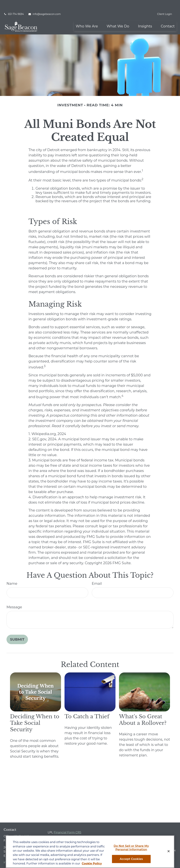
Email (97, 573)
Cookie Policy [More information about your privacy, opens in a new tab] (92, 863)
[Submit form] (17, 629)
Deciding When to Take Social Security (35, 712)
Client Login (165, 4)
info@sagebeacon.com (44, 4)
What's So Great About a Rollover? (143, 709)
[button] (87, 15)
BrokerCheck (147, 829)
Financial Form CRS (68, 822)
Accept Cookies (131, 859)
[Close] (169, 851)
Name (12, 573)
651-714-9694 (14, 4)
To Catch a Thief (87, 706)
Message (14, 597)
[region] (90, 852)
